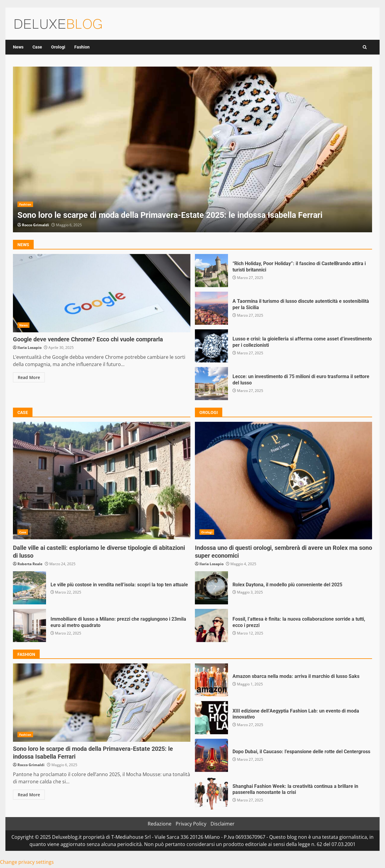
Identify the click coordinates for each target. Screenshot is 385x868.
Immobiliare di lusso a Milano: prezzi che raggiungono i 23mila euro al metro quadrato (29, 625)
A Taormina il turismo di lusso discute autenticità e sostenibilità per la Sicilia (211, 308)
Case (37, 47)
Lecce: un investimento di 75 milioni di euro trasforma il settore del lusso (211, 384)
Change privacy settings (27, 862)
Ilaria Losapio (29, 348)
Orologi (58, 47)
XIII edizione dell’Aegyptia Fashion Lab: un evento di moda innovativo (211, 718)
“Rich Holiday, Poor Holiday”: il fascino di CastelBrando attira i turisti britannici (211, 271)
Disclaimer (223, 824)
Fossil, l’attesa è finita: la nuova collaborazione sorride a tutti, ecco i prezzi (211, 625)
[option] (192, 149)
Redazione (160, 824)
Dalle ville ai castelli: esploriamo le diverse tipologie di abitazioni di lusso (102, 481)
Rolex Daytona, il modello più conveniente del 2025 (211, 588)
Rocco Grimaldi (35, 225)
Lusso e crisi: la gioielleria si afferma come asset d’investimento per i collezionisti (211, 346)
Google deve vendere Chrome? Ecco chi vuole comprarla (102, 293)
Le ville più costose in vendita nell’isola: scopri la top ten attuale (29, 588)
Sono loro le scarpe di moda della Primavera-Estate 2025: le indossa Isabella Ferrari (192, 149)
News (18, 47)
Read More (29, 377)
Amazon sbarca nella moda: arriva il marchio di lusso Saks (211, 680)
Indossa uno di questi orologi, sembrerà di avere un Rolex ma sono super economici (284, 481)
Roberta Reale (30, 564)
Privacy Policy (191, 824)
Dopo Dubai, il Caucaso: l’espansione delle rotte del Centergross (211, 755)
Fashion (82, 47)
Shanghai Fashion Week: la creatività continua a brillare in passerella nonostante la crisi (211, 793)
